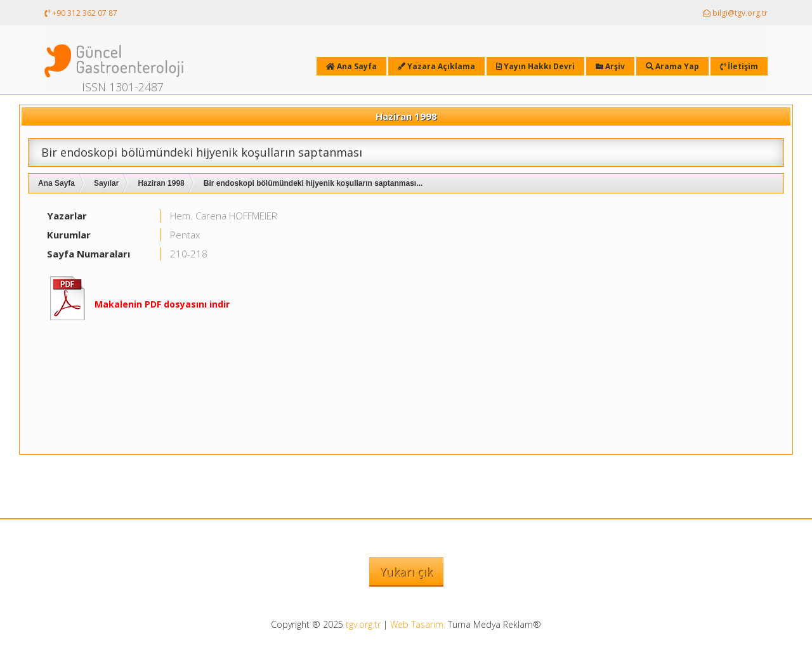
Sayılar (106, 183)
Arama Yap (672, 66)
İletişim (739, 66)
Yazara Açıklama (436, 66)
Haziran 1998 (161, 183)
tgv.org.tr (363, 624)
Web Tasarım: (418, 624)
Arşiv (610, 66)
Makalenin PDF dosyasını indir (162, 304)
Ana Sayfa (56, 183)
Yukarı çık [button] (406, 571)
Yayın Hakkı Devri (535, 66)
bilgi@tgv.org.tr (735, 13)
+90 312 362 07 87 (81, 13)
